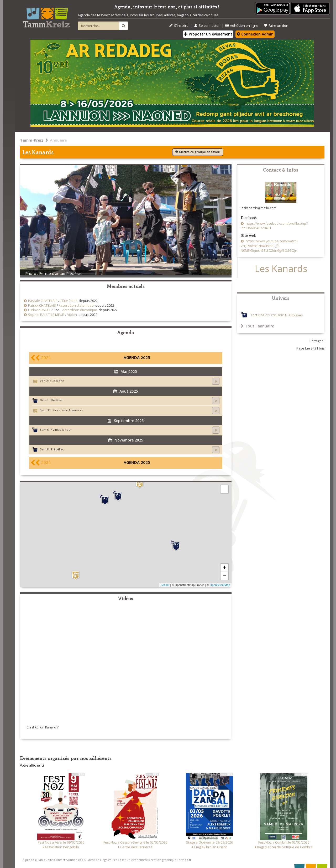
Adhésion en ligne (242, 26)
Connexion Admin (255, 34)
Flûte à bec (69, 301)
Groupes (295, 315)
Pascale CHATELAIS (43, 301)
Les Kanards (281, 268)
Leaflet (165, 585)
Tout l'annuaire (258, 326)
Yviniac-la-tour (61, 430)
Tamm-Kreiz (32, 140)
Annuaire (58, 140)
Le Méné (58, 381)
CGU (83, 860)
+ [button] (224, 568)
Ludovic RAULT (39, 310)
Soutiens (72, 860)
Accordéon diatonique (76, 305)
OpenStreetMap (220, 585)
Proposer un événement (130, 860)
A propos (29, 860)
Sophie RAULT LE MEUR (46, 315)
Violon (72, 315)
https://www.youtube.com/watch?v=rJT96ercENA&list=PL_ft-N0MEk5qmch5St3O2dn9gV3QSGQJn (269, 246)
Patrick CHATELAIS (42, 305)
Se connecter (207, 26)
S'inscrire (179, 26)
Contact (60, 860)
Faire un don (276, 26)
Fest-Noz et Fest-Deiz (267, 315)
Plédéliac (57, 400)
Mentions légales (99, 860)
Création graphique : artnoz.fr (170, 860)
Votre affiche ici (32, 765)
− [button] (224, 576)
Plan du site (45, 860)
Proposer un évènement (208, 34)
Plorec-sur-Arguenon (68, 410)
